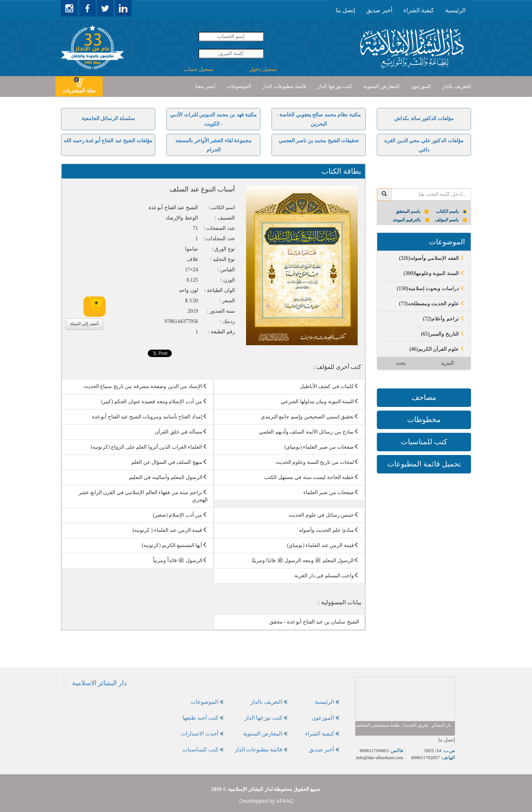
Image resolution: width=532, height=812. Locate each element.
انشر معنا (206, 86)
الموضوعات (239, 86)
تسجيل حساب (199, 69)
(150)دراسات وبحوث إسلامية (431, 288)
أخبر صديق (379, 10)
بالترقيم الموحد (411, 220)
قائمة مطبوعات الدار (284, 86)
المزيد (447, 363)
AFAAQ (285, 801)
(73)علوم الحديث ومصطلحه (432, 304)
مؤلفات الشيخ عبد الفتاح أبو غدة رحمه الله (108, 141)
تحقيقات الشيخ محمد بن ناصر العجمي (319, 141)
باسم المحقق (412, 211)
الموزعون (421, 86)
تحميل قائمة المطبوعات (424, 464)
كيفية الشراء (419, 10)
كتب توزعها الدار (335, 86)
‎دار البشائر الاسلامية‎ (99, 683)
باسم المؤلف (451, 220)
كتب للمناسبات (424, 442)
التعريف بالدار (457, 86)
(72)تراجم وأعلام (444, 319)
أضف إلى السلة (84, 324)
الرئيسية (455, 10)
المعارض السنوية (381, 86)
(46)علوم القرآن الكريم (437, 349)
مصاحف (424, 397)
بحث (401, 363)
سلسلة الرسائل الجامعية (108, 118)
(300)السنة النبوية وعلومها (434, 273)
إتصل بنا (345, 10)
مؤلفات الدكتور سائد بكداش (424, 118)
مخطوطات (424, 419)
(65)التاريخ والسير (443, 334)
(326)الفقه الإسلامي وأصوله (432, 258)
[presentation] (455, 10)
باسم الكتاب (451, 211)
